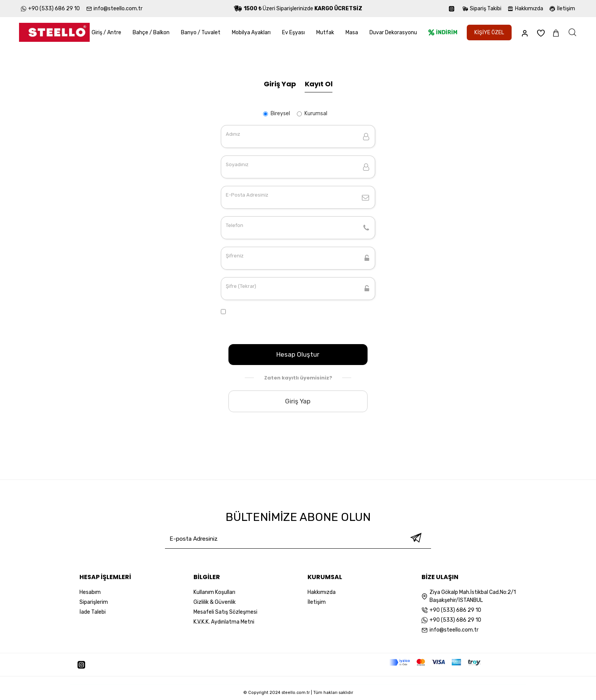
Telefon (235, 225)
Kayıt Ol (319, 84)
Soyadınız (237, 164)
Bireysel (277, 113)
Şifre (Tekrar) (241, 286)
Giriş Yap (280, 84)
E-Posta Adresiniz (247, 195)
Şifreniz (235, 256)
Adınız (233, 134)
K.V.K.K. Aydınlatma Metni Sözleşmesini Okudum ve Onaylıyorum (293, 325)
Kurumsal (312, 113)
